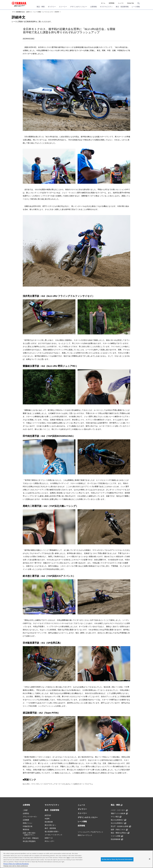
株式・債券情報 (50, 828)
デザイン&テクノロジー (79, 7)
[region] (76, 859)
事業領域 (26, 830)
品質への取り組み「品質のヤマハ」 (29, 834)
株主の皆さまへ (50, 825)
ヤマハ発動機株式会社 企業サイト (22, 12)
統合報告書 (49, 822)
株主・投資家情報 (122, 7)
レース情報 (136, 7)
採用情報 (112, 3)
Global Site (130, 3)
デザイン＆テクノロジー (88, 817)
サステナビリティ (106, 7)
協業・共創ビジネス (119, 830)
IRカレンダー (50, 841)
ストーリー (63, 7)
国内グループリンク (85, 835)
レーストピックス (48, 12)
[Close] (150, 859)
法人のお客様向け (118, 823)
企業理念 (26, 813)
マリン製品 (116, 817)
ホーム (103, 3)
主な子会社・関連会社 (31, 838)
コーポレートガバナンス (53, 835)
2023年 (57, 12)
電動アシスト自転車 (119, 813)
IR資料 (47, 819)
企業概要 (26, 820)
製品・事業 (41, 7)
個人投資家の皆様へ (52, 832)
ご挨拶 (25, 810)
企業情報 (93, 7)
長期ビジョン (28, 823)
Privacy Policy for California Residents (16, 864)
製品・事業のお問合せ (120, 833)
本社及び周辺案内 (29, 841)
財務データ (49, 838)
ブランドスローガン (30, 817)
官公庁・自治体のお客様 (121, 826)
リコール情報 (117, 836)
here (68, 858)
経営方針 (48, 815)
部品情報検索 (117, 839)
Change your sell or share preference (16, 866)
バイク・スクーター (119, 810)
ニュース (121, 3)
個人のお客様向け (118, 820)
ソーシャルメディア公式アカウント (91, 832)
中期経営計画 (28, 826)
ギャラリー (52, 7)
